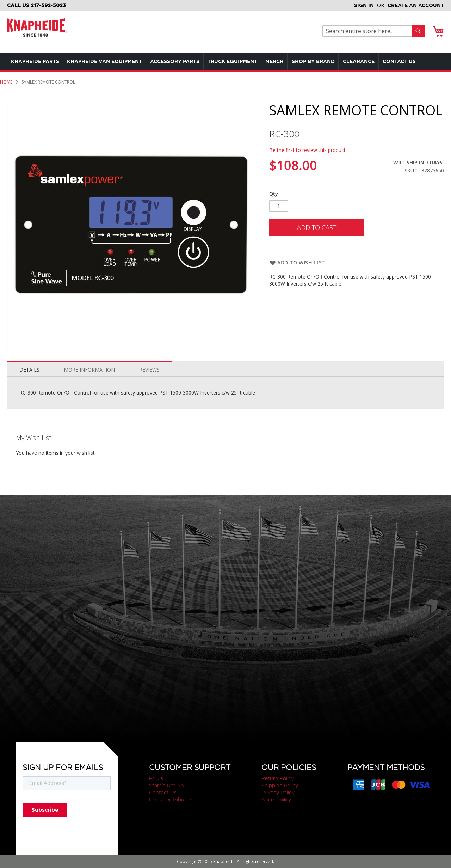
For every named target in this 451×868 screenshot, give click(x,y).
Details (29, 387)
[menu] (225, 70)
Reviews (149, 387)
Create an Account (416, 5)
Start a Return (166, 786)
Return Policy (278, 778)
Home (6, 100)
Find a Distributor (170, 800)
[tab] (29, 386)
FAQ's (156, 778)
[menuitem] (36, 61)
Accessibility (276, 800)
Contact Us (163, 793)
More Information (89, 387)
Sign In (364, 5)
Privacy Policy (278, 793)
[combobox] (369, 31)
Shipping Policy (280, 786)
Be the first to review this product (307, 168)
